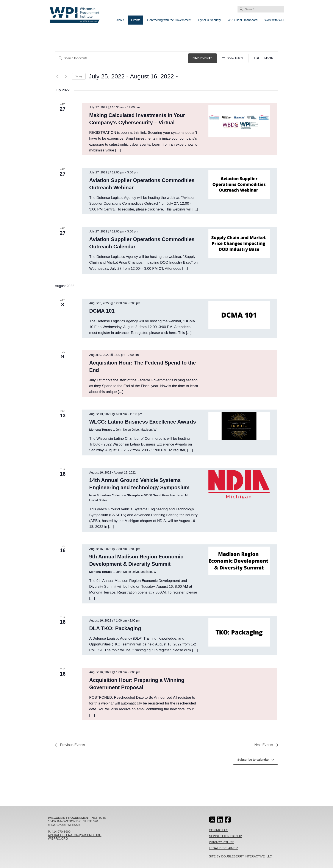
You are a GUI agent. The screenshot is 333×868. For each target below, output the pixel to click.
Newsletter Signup (225, 836)
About (120, 20)
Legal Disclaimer (223, 848)
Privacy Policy (221, 842)
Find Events (202, 58)
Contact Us (219, 830)
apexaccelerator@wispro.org (75, 835)
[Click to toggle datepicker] (133, 76)
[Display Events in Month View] (269, 58)
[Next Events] (66, 76)
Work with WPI (274, 20)
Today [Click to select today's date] (79, 76)
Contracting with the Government (169, 20)
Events (136, 20)
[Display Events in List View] (257, 58)
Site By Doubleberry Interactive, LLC (240, 856)
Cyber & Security (210, 20)
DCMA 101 (102, 311)
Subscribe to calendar (253, 760)
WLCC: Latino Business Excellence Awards (143, 422)
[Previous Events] (58, 76)
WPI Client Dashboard (243, 20)
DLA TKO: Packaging (115, 628)
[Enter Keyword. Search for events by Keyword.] (122, 58)
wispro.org (58, 838)
